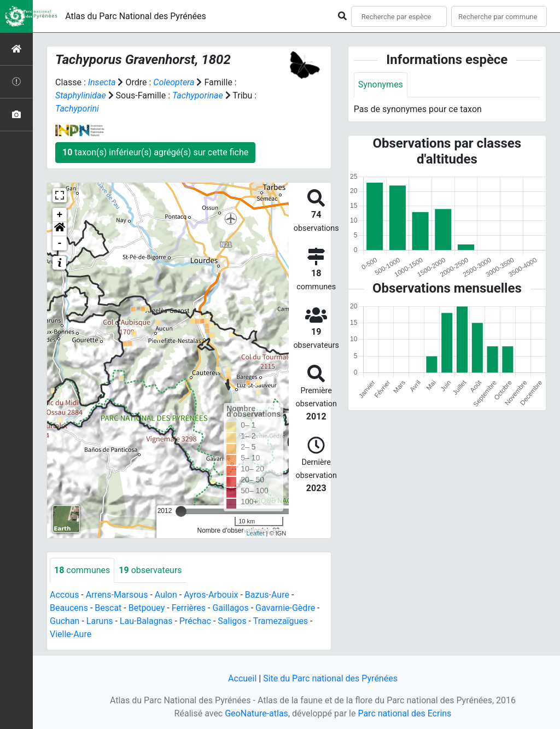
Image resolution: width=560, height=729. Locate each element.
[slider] (181, 511)
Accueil (242, 678)
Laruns (100, 621)
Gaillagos (230, 608)
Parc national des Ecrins (404, 713)
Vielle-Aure (71, 634)
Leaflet (255, 533)
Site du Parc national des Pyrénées (330, 678)
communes (82, 570)
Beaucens (69, 608)
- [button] (60, 243)
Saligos (232, 621)
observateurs (150, 570)
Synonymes (381, 84)
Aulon (166, 595)
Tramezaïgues (281, 621)
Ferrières (189, 608)
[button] (60, 229)
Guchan (65, 621)
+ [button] (60, 215)
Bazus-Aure (267, 595)
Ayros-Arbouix (211, 595)
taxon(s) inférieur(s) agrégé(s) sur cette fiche (155, 152)
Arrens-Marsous (117, 595)
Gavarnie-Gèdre (285, 608)
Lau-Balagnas (146, 621)
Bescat (108, 608)
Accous (64, 595)
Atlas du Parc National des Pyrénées (136, 16)
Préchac (195, 621)
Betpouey (147, 608)
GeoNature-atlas (256, 713)
